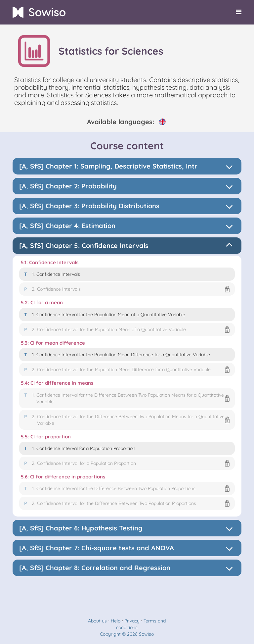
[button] (127, 289)
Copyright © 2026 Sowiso (127, 634)
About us (97, 621)
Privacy (132, 621)
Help (116, 621)
